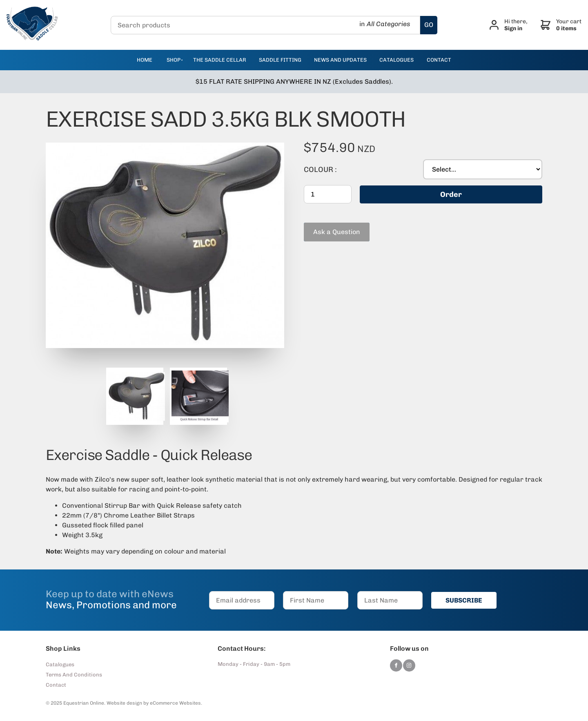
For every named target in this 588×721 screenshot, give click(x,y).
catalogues (396, 60)
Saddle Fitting (280, 60)
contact (439, 60)
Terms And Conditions (74, 675)
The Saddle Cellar (220, 60)
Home (145, 60)
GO (429, 25)
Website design (124, 703)
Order (451, 194)
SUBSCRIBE (464, 600)
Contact (56, 685)
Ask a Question (327, 226)
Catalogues (60, 664)
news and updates (340, 60)
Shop (174, 60)
